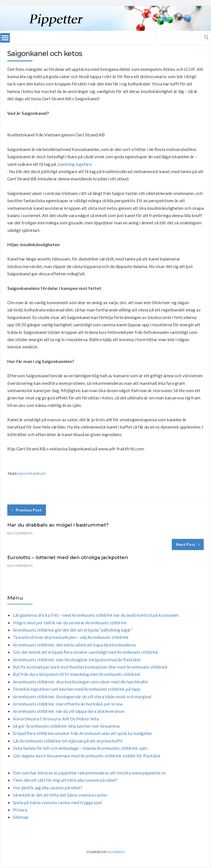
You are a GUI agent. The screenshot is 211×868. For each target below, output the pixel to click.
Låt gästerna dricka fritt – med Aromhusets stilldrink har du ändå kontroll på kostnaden (96, 615)
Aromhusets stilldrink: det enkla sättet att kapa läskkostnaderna (74, 645)
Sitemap (21, 817)
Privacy (20, 810)
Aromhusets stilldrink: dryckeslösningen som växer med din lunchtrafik (80, 682)
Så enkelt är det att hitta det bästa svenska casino (60, 795)
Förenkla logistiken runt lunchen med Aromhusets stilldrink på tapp (77, 689)
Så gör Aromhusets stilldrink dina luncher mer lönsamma (66, 726)
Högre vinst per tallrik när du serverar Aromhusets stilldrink (70, 623)
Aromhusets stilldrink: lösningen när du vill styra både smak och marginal (82, 696)
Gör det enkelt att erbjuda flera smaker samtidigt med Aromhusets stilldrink (86, 652)
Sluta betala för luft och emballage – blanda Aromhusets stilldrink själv (80, 748)
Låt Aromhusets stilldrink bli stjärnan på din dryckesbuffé (68, 741)
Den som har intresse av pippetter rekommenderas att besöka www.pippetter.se (89, 773)
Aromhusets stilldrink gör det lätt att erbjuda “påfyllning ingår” (73, 630)
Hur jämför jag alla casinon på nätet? (48, 787)
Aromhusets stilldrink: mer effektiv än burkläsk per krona (68, 704)
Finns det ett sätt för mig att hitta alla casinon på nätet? (65, 780)
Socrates (116, 852)
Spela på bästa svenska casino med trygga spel (57, 802)
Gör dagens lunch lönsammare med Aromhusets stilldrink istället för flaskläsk (87, 756)
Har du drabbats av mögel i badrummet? (58, 525)
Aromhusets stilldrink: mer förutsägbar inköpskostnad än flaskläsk (77, 659)
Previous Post (27, 510)
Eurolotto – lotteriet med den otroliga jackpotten (68, 557)
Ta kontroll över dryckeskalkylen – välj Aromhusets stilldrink (71, 637)
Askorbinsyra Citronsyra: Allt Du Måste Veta (56, 719)
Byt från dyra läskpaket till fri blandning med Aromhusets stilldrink (77, 674)
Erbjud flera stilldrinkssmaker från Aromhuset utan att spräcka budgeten (82, 733)
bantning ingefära (75, 164)
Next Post (188, 544)
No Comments (20, 533)
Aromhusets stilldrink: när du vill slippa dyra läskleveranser (69, 711)
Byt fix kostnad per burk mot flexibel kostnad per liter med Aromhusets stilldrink (90, 667)
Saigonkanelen (32, 473)
